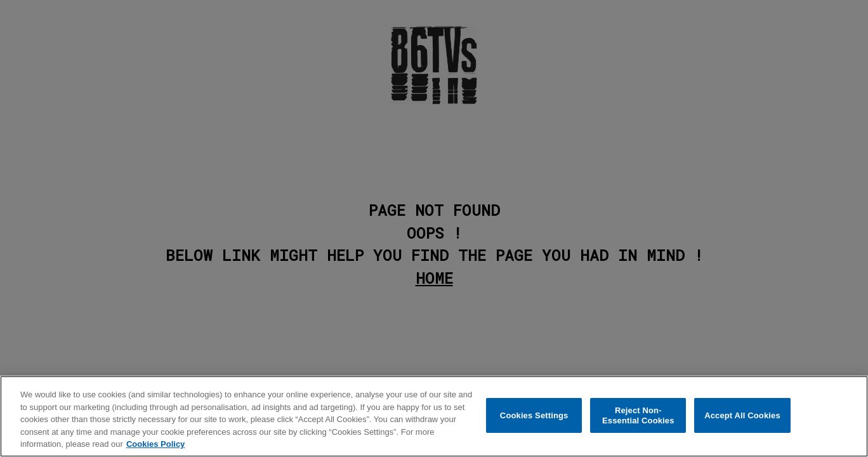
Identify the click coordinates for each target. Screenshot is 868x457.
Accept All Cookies (742, 415)
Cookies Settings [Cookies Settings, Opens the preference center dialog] (534, 415)
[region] (434, 416)
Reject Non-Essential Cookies (638, 415)
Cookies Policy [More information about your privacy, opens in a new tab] (155, 444)
